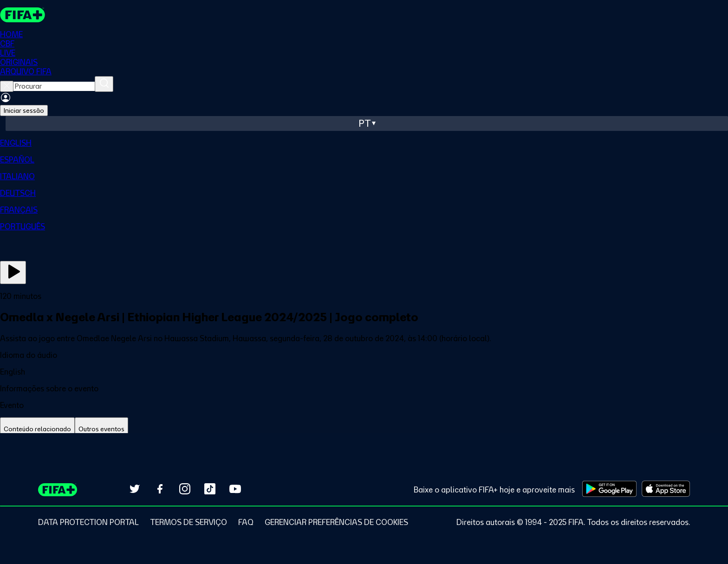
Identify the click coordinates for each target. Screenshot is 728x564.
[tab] (37, 429)
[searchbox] (54, 86)
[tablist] (364, 429)
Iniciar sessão (24, 110)
